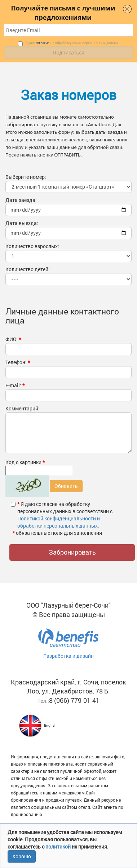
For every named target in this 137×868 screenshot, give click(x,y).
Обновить (66, 486)
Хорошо (22, 856)
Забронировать (72, 552)
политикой (59, 847)
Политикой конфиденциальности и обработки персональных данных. (59, 522)
